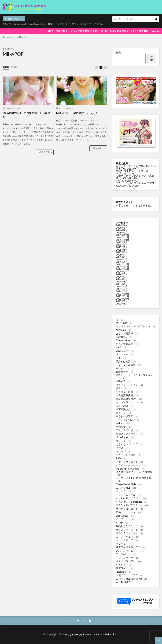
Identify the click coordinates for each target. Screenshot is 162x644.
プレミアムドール (129, 495)
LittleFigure (125, 437)
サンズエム (125, 354)
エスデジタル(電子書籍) (132, 579)
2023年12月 (123, 294)
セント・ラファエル (130, 402)
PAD (121, 458)
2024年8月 (122, 274)
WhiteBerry (125, 351)
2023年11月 (123, 296)
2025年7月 (122, 247)
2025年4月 (122, 255)
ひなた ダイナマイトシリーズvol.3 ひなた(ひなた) (132, 172)
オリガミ (124, 491)
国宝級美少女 (126, 409)
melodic (123, 423)
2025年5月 (122, 252)
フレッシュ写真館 (129, 365)
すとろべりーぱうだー (93, 24)
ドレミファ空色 (127, 558)
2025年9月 (122, 242)
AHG (121, 347)
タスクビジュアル (129, 561)
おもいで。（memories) (16, 24)
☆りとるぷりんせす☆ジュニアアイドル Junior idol (92, 635)
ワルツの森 (125, 406)
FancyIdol (124, 572)
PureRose (124, 337)
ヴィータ (124, 441)
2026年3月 (122, 228)
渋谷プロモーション (130, 385)
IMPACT (124, 381)
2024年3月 (122, 286)
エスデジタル (126, 488)
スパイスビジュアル (130, 551)
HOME (9, 37)
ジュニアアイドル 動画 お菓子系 (134, 479)
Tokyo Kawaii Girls (40, 24)
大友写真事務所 (127, 395)
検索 (118, 53)
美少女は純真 (126, 361)
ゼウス (122, 448)
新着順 (6, 67)
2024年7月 (122, 277)
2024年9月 (122, 272)
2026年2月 (122, 230)
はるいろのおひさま (130, 533)
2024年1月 (122, 291)
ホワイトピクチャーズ (131, 465)
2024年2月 (122, 289)
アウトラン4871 (128, 420)
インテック (125, 519)
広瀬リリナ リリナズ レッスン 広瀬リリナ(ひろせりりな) (135, 177)
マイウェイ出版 (127, 392)
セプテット (125, 544)
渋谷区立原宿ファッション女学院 (134, 473)
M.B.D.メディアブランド (65, 24)
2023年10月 (123, 299)
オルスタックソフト (130, 530)
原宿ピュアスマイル (130, 434)
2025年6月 (122, 250)
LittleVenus (125, 516)
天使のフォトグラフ (130, 575)
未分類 (120, 582)
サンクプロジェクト (130, 509)
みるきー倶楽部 (127, 416)
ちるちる (112, 24)
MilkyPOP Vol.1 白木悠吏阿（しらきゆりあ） (28, 115)
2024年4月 (122, 284)
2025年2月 (122, 259)
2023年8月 (122, 304)
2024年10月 (123, 269)
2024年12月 (123, 264)
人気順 (15, 67)
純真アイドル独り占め (131, 547)
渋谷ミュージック (129, 512)
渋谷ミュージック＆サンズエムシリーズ (135, 376)
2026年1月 (122, 232)
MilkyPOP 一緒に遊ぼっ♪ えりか (79, 113)
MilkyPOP (22, 37)
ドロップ (124, 451)
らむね (122, 523)
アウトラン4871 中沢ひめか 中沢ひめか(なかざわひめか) (135, 184)
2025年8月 (122, 245)
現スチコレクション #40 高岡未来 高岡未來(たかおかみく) (136, 167)
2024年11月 (123, 267)
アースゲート (126, 554)
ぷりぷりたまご (127, 537)
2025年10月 (123, 240)
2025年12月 (123, 235)
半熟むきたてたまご (130, 526)
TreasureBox (126, 340)
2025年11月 (123, 237)
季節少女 (124, 427)
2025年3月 (122, 257)
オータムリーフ (127, 540)
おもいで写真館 (127, 333)
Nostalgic (124, 330)
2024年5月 (122, 281)
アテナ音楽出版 (127, 430)
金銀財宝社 (125, 372)
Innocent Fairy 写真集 (131, 469)
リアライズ (125, 568)
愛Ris (122, 388)
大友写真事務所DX (129, 399)
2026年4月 (122, 225)
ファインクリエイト (130, 462)
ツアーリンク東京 (129, 455)
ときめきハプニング (130, 444)
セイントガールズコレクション (136, 326)
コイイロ (124, 413)
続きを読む (45, 153)
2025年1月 (122, 262)
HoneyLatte (125, 368)
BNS (121, 358)
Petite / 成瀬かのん (126, 181)
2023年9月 (122, 301)
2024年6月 (122, 279)
